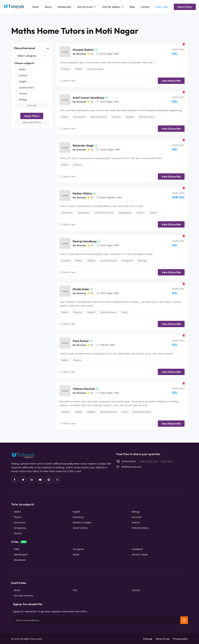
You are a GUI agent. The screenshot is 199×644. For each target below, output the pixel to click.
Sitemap (148, 639)
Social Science (26, 87)
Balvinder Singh (83, 145)
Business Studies (82, 522)
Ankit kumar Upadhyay (88, 98)
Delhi (16, 549)
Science (23, 75)
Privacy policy (180, 639)
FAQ (75, 590)
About (48, 7)
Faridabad (137, 549)
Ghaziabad (20, 560)
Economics (79, 117)
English (23, 81)
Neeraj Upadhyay (85, 241)
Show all (32, 105)
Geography (125, 213)
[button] (32, 48)
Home (35, 7)
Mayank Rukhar (83, 50)
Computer (127, 261)
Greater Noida (140, 554)
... (110, 69)
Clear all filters (32, 122)
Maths (22, 69)
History (23, 93)
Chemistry (67, 213)
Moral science (147, 117)
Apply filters (32, 116)
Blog (132, 7)
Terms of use (162, 639)
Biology (23, 99)
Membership (64, 7)
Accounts (137, 517)
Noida (76, 554)
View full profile (171, 81)
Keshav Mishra (82, 193)
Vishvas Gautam (84, 389)
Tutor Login (162, 7)
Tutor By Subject (111, 7)
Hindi (125, 312)
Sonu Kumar (81, 341)
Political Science (104, 213)
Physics (77, 360)
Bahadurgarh (21, 554)
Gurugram (78, 549)
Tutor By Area (85, 7)
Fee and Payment (23, 595)
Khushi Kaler (81, 289)
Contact (145, 7)
